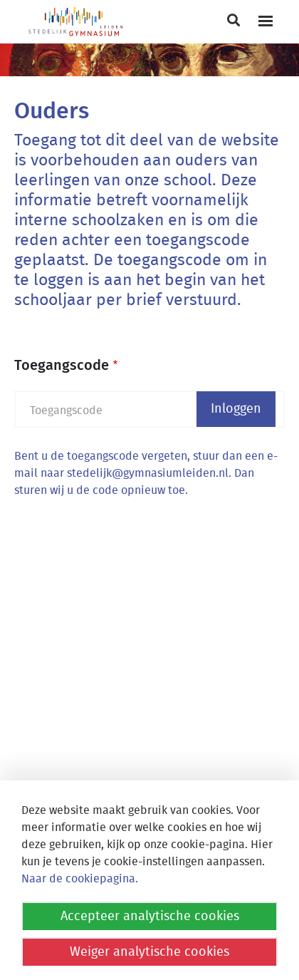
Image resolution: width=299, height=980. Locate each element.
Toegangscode (62, 366)
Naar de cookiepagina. (80, 879)
